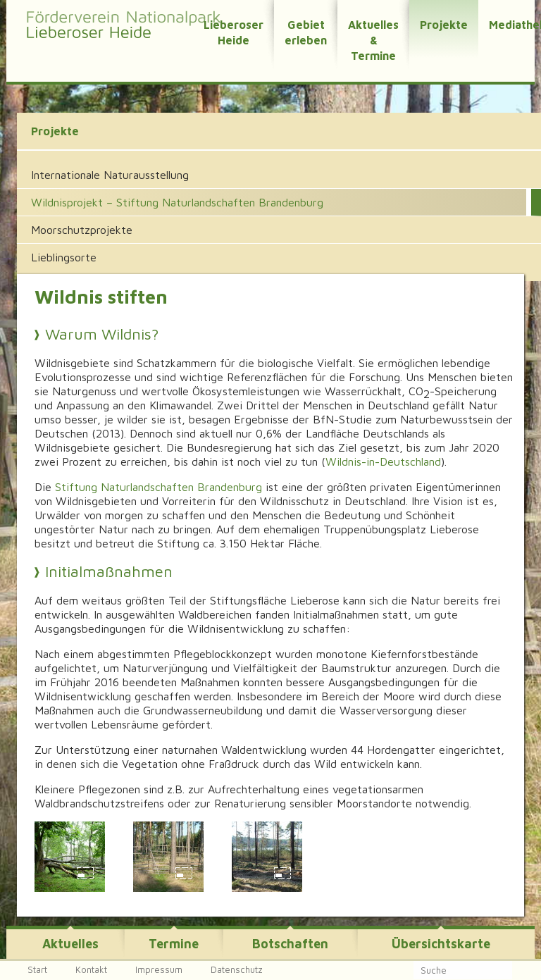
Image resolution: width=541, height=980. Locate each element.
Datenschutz (237, 969)
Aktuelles (70, 944)
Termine (174, 944)
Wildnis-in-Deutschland (383, 461)
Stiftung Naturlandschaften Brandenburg (158, 487)
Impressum (159, 969)
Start (37, 969)
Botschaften (290, 944)
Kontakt (91, 969)
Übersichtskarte (441, 944)
